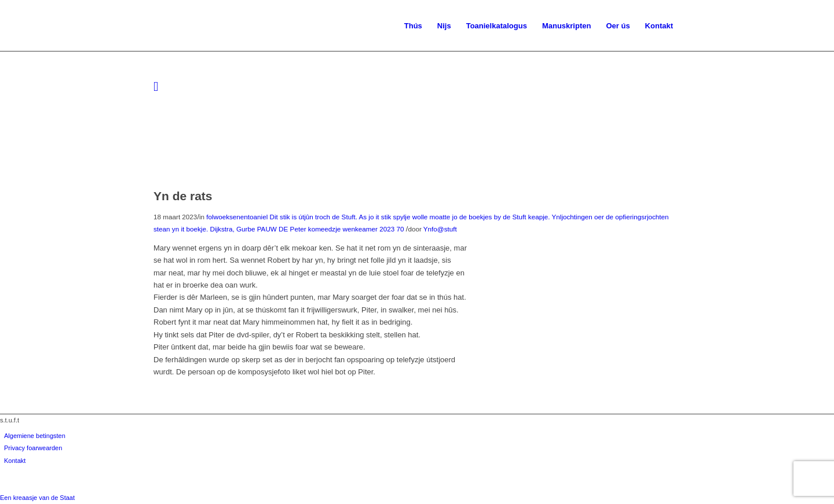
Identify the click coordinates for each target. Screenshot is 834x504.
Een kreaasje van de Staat (37, 498)
